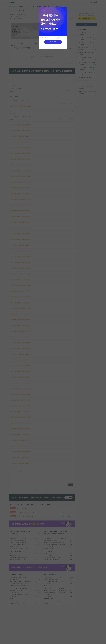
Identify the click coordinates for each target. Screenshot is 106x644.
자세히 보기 (53, 42)
